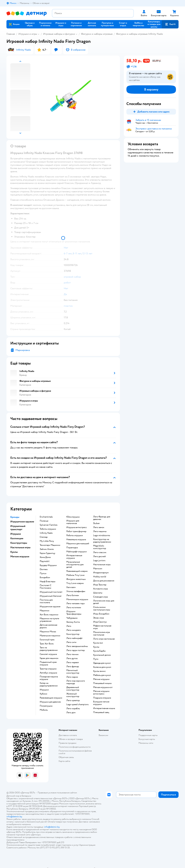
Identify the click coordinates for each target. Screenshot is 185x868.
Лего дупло (72, 658)
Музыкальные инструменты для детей (75, 565)
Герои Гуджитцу (47, 553)
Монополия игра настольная (101, 634)
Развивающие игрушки (51, 698)
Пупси (43, 573)
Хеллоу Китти (73, 622)
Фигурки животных (76, 579)
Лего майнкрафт (74, 638)
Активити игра (100, 589)
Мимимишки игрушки (77, 599)
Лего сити (71, 642)
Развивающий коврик (77, 571)
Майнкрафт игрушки (77, 552)
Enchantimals (46, 517)
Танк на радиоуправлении (49, 649)
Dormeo (44, 569)
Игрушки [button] (16, 534)
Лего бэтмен (73, 595)
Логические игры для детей (104, 602)
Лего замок (99, 527)
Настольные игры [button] (20, 547)
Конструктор (73, 634)
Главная (11, 34)
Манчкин (98, 569)
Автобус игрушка (48, 673)
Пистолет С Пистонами (46, 587)
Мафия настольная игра (102, 627)
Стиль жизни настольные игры (102, 609)
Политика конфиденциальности (75, 747)
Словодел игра (100, 597)
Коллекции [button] (17, 538)
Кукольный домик (102, 655)
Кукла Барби (99, 651)
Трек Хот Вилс (47, 644)
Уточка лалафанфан (76, 591)
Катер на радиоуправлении (49, 684)
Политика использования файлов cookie (75, 752)
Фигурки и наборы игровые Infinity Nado (139, 34)
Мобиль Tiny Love (75, 575)
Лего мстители (74, 608)
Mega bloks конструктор (100, 547)
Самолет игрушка (48, 654)
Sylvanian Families (49, 525)
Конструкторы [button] (19, 543)
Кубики (43, 694)
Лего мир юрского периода (76, 682)
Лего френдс (73, 667)
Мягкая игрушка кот (103, 687)
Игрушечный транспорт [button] (18, 528)
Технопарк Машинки (50, 545)
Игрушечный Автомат (51, 596)
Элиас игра (98, 618)
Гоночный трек (47, 640)
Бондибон (45, 577)
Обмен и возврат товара (71, 739)
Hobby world (100, 577)
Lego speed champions (77, 704)
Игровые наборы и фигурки (59, 34)
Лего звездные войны (77, 646)
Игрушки (44, 690)
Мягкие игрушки (101, 679)
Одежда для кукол (102, 663)
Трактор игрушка (48, 669)
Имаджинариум (101, 573)
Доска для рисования (104, 581)
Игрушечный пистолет (51, 592)
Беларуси (26, 796)
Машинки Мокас (48, 632)
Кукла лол (98, 643)
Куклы (96, 647)
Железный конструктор (73, 695)
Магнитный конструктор (73, 672)
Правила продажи (67, 743)
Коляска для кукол (102, 667)
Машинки (44, 611)
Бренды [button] (15, 517)
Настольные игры (102, 565)
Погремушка (46, 706)
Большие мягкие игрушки (101, 703)
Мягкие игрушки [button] (20, 556)
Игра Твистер (100, 585)
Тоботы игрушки (48, 529)
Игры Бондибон (101, 614)
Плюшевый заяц (101, 712)
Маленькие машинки (50, 636)
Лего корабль (73, 709)
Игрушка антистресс (77, 527)
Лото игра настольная (104, 639)
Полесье (44, 521)
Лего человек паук (76, 603)
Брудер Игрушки (48, 565)
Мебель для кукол (102, 675)
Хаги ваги (71, 587)
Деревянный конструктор (73, 689)
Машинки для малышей (78, 544)
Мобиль (44, 710)
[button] (170, 24)
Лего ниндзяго (74, 630)
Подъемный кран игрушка (48, 663)
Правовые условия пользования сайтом (57, 793)
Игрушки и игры (28, 34)
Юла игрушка (73, 517)
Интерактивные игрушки (74, 557)
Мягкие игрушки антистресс (101, 693)
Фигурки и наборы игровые (97, 34)
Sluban (96, 523)
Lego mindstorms (102, 535)
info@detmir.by (14, 817)
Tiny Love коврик (75, 583)
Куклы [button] (14, 552)
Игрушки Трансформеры (74, 613)
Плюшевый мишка (102, 683)
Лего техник (72, 654)
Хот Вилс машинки (49, 615)
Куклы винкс (99, 671)
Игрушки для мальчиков (73, 522)
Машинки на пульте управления (49, 620)
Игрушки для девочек (50, 702)
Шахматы (98, 593)
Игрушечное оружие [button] (22, 522)
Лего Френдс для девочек (102, 518)
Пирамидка (72, 548)
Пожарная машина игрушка (49, 678)
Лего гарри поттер (76, 650)
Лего (69, 626)
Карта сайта (64, 761)
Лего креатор (73, 700)
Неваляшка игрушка (76, 540)
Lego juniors (99, 561)
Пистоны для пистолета (46, 601)
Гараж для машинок (49, 658)
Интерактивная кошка (104, 708)
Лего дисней (99, 556)
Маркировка (23, 350)
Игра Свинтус (100, 622)
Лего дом (71, 713)
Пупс (96, 659)
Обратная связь (66, 757)
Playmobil (45, 561)
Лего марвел (73, 662)
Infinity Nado (46, 533)
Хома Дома (45, 557)
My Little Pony (47, 541)
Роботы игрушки (75, 535)
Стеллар (44, 537)
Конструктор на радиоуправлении (102, 541)
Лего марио (72, 677)
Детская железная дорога (48, 626)
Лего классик (100, 552)
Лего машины (100, 531)
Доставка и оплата (68, 735)
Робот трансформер (76, 531)
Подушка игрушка (102, 698)
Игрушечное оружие (50, 607)
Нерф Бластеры (48, 582)
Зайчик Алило (47, 549)
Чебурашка (72, 618)
